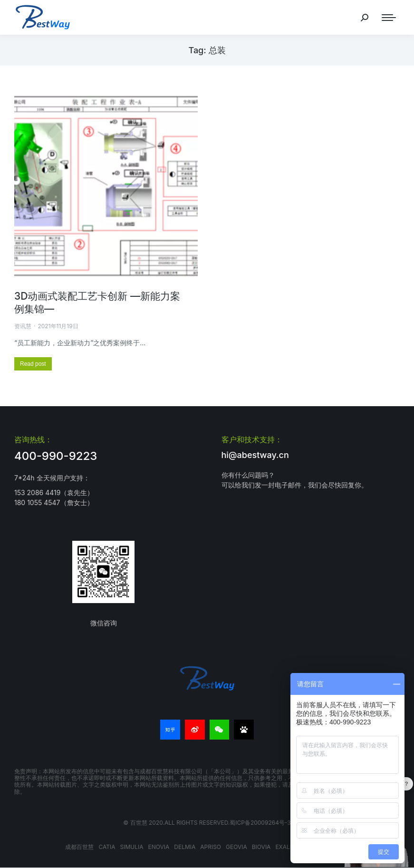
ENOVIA (159, 847)
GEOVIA (236, 847)
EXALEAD (288, 847)
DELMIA (185, 847)
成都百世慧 (79, 847)
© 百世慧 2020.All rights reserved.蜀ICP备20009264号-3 (207, 823)
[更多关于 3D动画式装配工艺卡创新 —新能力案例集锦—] (33, 364)
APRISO (211, 847)
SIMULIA (131, 847)
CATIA (107, 847)
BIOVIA (261, 847)
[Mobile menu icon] (389, 18)
